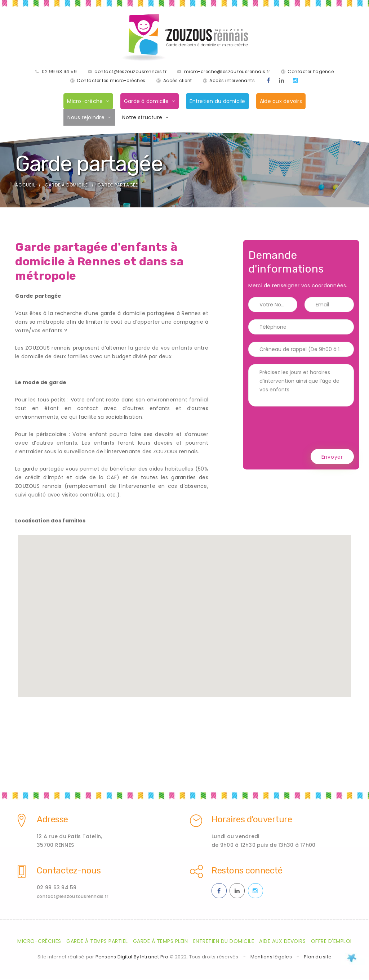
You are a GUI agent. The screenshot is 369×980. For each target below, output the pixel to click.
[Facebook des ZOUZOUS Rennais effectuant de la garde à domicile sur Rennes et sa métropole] (268, 81)
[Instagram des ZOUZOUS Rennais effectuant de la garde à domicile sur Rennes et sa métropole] (296, 81)
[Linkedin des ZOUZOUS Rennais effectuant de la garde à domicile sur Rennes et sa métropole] (282, 81)
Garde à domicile (146, 102)
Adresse (52, 820)
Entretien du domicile (217, 102)
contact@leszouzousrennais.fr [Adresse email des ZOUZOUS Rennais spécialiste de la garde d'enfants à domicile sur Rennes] (72, 897)
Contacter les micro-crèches (111, 81)
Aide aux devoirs (281, 102)
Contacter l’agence (311, 72)
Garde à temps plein (161, 942)
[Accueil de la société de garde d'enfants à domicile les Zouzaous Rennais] (184, 38)
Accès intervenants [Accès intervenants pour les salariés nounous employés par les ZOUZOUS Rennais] (232, 81)
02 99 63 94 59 (59, 72)
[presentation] (303, 428)
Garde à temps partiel (97, 942)
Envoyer (332, 458)
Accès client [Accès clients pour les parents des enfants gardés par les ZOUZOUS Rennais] (178, 81)
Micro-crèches (39, 942)
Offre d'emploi (331, 942)
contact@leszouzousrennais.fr (130, 72)
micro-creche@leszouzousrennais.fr (227, 72)
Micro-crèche (85, 102)
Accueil (25, 186)
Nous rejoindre (86, 118)
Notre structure (142, 118)
